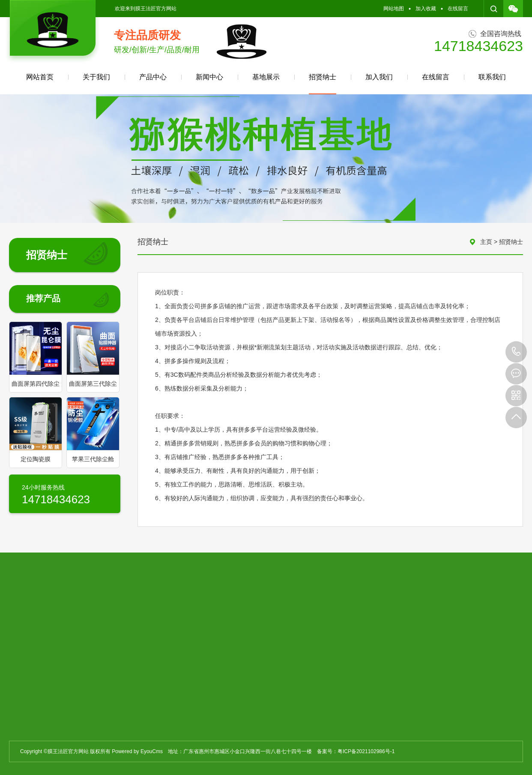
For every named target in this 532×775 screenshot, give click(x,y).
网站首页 (40, 77)
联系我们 (492, 77)
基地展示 (266, 77)
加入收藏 (426, 9)
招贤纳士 (323, 84)
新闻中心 (209, 77)
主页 (486, 242)
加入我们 (379, 77)
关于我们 (96, 77)
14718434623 (516, 352)
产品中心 (153, 77)
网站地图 (394, 9)
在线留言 (458, 9)
